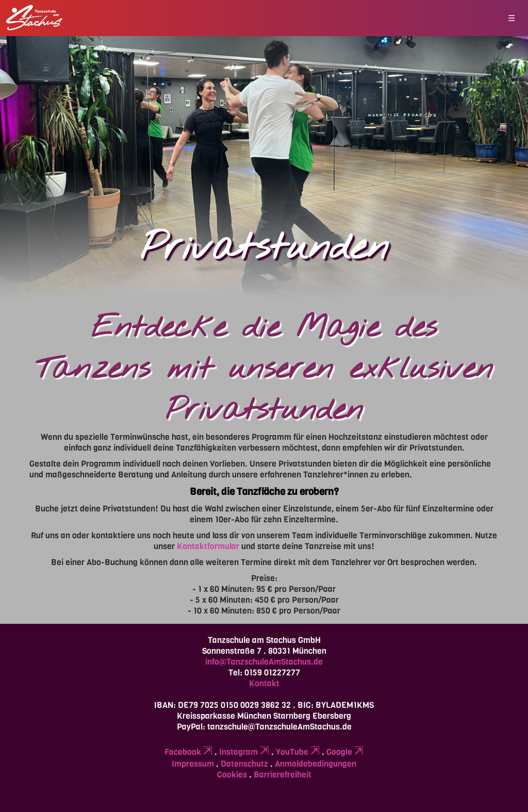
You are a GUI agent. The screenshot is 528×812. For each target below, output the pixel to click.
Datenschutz (244, 764)
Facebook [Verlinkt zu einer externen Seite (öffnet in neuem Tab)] (188, 752)
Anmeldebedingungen (316, 764)
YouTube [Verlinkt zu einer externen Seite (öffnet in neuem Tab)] (298, 752)
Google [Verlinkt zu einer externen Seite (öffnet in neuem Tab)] (345, 752)
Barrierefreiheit (283, 775)
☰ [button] (511, 18)
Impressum (193, 764)
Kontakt (264, 683)
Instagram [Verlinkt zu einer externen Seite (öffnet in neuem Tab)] (244, 752)
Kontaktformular (208, 546)
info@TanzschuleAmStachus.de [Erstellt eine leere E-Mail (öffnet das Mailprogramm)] (264, 662)
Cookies (232, 775)
